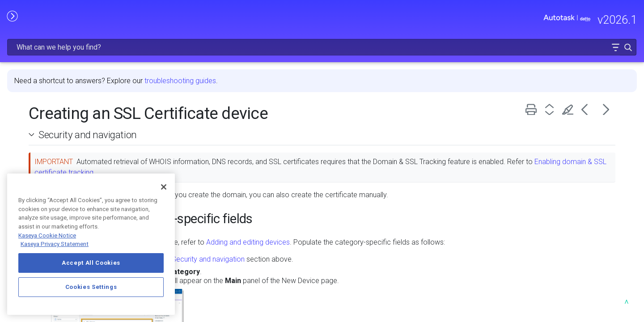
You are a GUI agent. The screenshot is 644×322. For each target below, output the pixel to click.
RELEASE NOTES (34, 76)
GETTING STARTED (68, 114)
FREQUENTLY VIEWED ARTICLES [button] (68, 95)
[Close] (164, 187)
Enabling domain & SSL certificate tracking (286, 149)
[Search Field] (503, 19)
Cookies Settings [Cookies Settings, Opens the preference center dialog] (91, 287)
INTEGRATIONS (68, 170)
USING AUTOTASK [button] (68, 152)
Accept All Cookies (91, 263)
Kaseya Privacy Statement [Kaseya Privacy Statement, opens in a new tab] (55, 244)
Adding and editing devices (377, 219)
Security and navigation (216, 111)
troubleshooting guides (309, 57)
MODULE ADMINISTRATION (68, 133)
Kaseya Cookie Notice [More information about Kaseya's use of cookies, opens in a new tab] (47, 235)
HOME (17, 57)
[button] (609, 19)
